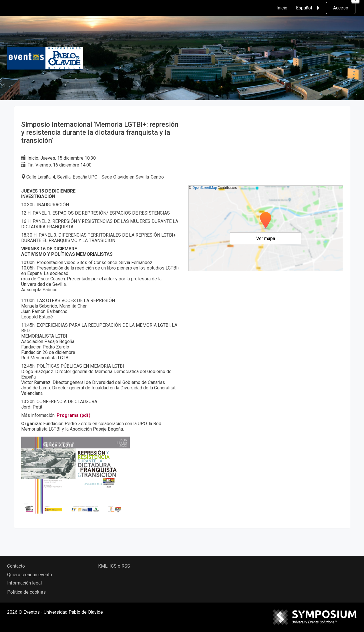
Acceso (341, 8)
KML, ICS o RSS (114, 566)
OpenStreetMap (205, 188)
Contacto (16, 566)
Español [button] (309, 8)
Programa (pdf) (73, 415)
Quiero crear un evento (30, 575)
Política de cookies (26, 592)
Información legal (24, 583)
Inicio (282, 8)
